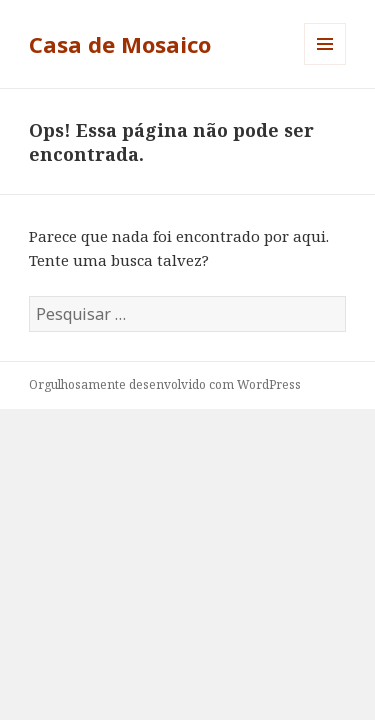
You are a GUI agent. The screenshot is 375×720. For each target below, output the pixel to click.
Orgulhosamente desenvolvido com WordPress (165, 384)
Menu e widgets (325, 64)
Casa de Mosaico (120, 44)
